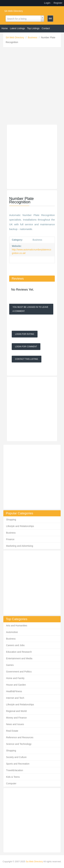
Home (5, 28)
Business (33, 37)
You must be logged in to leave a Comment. (30, 309)
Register (58, 3)
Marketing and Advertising (20, 546)
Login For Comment (26, 347)
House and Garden (16, 685)
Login (47, 3)
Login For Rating (25, 334)
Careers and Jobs (15, 645)
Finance (10, 539)
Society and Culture (16, 757)
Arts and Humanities (17, 626)
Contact (46, 28)
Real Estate (12, 731)
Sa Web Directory (34, 862)
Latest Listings (17, 28)
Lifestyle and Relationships (20, 526)
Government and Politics (19, 672)
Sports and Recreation (18, 764)
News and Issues (15, 724)
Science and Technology (19, 744)
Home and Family (15, 678)
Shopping (11, 520)
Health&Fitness (14, 691)
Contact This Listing (27, 359)
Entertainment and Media (19, 658)
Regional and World (16, 711)
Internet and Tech (15, 698)
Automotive (12, 632)
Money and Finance (16, 718)
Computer (11, 783)
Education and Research (19, 652)
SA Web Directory (14, 11)
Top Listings (33, 28)
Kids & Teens (13, 777)
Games (10, 665)
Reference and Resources (20, 737)
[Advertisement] (32, 87)
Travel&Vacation (14, 770)
